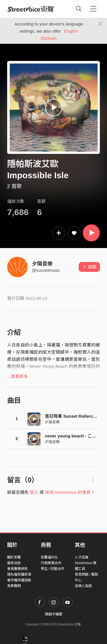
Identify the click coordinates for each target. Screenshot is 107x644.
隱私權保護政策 (19, 574)
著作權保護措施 (19, 580)
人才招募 (82, 557)
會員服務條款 (17, 569)
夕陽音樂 (42, 264)
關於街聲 (14, 557)
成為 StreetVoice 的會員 (68, 492)
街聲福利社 (49, 557)
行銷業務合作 (51, 563)
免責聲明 (14, 586)
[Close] (101, 24)
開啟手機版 (54, 614)
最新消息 (14, 563)
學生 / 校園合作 (53, 569)
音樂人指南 (83, 586)
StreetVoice (31, 9)
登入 (34, 492)
